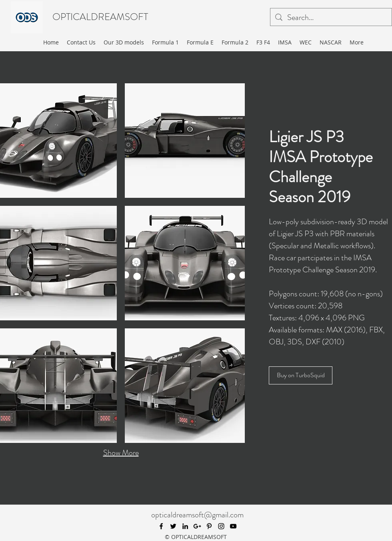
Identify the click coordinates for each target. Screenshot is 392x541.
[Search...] (331, 18)
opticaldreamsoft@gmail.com (197, 515)
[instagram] (221, 526)
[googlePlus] (197, 526)
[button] (185, 141)
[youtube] (233, 526)
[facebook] (161, 526)
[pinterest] (209, 526)
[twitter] (173, 526)
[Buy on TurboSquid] (301, 375)
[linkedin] (185, 526)
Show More (121, 453)
